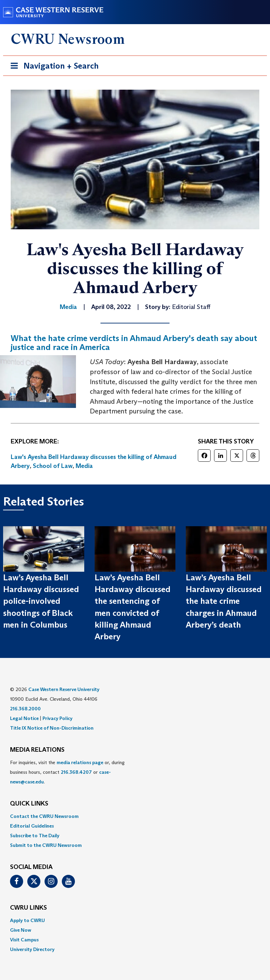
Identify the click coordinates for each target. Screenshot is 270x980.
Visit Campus (24, 940)
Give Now (21, 930)
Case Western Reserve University (64, 689)
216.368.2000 (25, 709)
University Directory (32, 949)
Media (84, 466)
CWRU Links (28, 908)
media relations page (80, 762)
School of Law (53, 466)
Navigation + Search (52, 67)
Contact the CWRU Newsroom (44, 816)
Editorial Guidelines (32, 826)
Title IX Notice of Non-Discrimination (52, 728)
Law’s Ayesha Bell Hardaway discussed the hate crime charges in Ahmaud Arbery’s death (224, 601)
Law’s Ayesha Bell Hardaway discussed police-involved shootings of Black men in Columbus (41, 601)
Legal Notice (24, 718)
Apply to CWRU (27, 920)
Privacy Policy (57, 718)
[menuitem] (135, 816)
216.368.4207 (76, 772)
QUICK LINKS (29, 804)
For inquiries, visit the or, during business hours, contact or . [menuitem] (67, 772)
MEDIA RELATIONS (37, 750)
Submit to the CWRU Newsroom (46, 845)
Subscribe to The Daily (35, 836)
